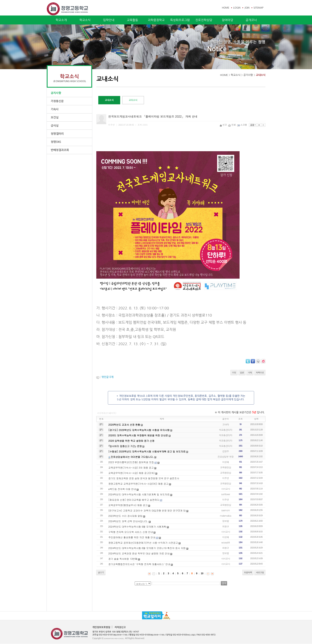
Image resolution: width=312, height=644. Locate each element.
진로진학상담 (204, 20)
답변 (242, 372)
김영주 (226, 451)
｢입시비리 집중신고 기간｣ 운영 (125, 446)
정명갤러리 (57, 134)
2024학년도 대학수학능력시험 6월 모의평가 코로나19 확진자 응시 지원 (147, 548)
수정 (234, 372)
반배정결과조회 (60, 150)
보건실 (55, 117)
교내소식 (261, 75)
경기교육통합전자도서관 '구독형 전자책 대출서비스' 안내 (139, 564)
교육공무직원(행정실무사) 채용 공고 (128, 505)
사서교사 (226, 489)
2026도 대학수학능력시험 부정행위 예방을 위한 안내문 (138, 435)
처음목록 (248, 572)
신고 (224, 125)
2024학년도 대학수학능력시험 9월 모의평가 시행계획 (137, 526)
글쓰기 (101, 572)
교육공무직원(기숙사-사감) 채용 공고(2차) (132, 473)
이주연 (226, 478)
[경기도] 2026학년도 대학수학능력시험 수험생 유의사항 (139, 430)
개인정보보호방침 (101, 627)
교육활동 (132, 20)
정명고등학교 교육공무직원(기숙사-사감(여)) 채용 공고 (138, 484)
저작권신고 (120, 627)
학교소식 (85, 20)
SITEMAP (258, 8)
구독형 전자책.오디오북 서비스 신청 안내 (131, 532)
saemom (226, 510)
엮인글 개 (107, 377)
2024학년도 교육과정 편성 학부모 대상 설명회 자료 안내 (139, 553)
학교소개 (61, 20)
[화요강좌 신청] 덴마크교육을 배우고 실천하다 (134, 500)
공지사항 (56, 93)
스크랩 (242, 125)
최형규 (226, 526)
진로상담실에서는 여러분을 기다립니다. (132, 457)
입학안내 (109, 20)
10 (202, 573)
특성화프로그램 (180, 20)
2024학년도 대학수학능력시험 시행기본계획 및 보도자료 (139, 494)
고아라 (226, 424)
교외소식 (133, 100)
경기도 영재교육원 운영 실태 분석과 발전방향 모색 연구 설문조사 (144, 478)
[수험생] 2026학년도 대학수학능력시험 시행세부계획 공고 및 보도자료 (147, 451)
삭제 (250, 372)
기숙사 (55, 109)
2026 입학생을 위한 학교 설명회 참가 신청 (132, 441)
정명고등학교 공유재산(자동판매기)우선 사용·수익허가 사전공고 (143, 543)
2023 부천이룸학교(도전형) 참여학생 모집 (131, 462)
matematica (226, 516)
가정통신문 (57, 101)
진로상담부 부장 (226, 457)
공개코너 (251, 20)
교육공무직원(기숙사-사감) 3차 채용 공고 (131, 467)
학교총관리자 (226, 430)
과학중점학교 (156, 20)
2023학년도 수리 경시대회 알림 (126, 516)
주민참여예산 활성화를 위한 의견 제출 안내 (132, 537)
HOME (226, 8)
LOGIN (237, 8)
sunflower (226, 494)
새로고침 (260, 572)
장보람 (226, 521)
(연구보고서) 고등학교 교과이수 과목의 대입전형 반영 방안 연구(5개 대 (147, 510)
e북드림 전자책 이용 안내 (122, 489)
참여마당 (227, 20)
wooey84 (226, 542)
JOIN (247, 8)
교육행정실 (226, 467)
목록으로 (260, 372)
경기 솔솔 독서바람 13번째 (123, 559)
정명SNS (56, 142)
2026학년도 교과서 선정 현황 (124, 425)
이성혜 (226, 462)
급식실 (55, 126)
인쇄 (232, 125)
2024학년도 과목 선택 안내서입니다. (128, 521)
